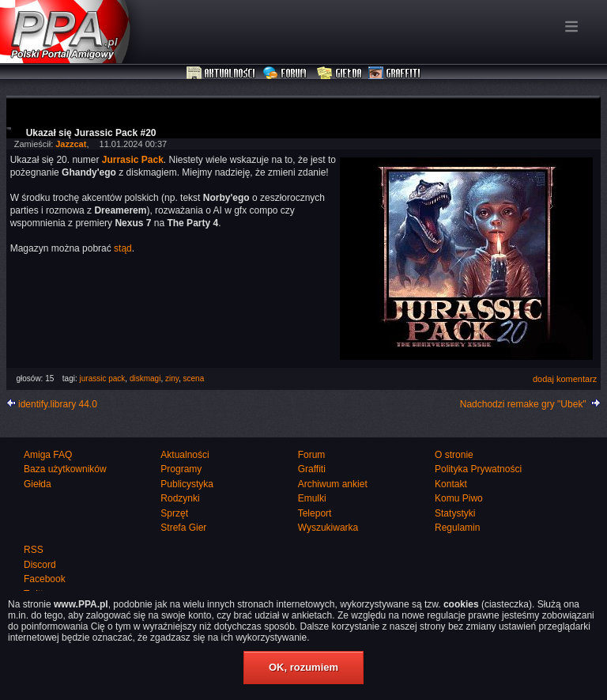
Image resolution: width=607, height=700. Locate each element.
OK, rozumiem (303, 667)
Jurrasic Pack (133, 160)
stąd (123, 248)
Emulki (312, 498)
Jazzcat (71, 144)
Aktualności (221, 74)
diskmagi (145, 378)
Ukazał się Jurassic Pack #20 (91, 133)
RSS (34, 550)
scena (194, 378)
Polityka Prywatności (478, 469)
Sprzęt (174, 513)
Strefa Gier (183, 528)
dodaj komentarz (565, 379)
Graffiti (394, 74)
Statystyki (455, 513)
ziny (172, 378)
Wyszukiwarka (328, 528)
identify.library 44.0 (58, 404)
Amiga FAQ (48, 455)
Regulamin (457, 528)
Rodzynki (180, 498)
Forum (287, 74)
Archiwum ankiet (333, 484)
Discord (40, 565)
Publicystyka (187, 484)
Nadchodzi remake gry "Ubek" (523, 404)
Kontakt (451, 484)
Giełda (339, 74)
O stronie (454, 455)
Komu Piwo (459, 498)
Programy (181, 469)
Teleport (315, 513)
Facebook (45, 579)
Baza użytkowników (65, 469)
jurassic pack (103, 378)
